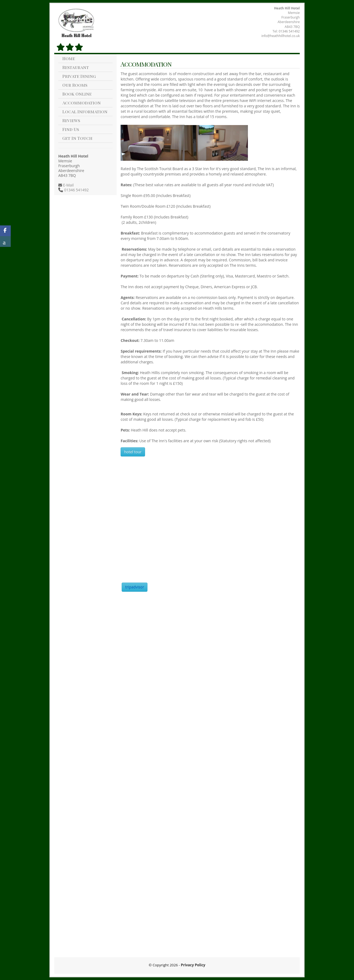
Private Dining (79, 76)
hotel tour (133, 452)
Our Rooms (75, 85)
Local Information (85, 111)
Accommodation (82, 103)
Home (69, 58)
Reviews (71, 120)
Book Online (77, 94)
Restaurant (76, 67)
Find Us (71, 129)
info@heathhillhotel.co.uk (281, 36)
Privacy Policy (193, 965)
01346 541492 (289, 31)
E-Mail (68, 185)
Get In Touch (77, 138)
